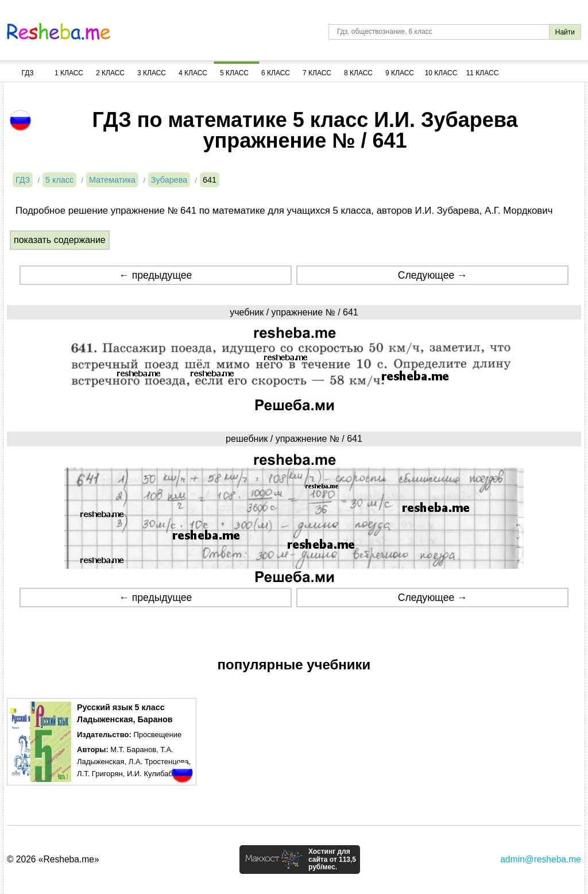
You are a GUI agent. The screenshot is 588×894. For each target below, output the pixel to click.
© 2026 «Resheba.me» (53, 859)
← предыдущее (155, 275)
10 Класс (441, 73)
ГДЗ (27, 73)
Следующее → (433, 275)
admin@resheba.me (541, 859)
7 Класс (317, 73)
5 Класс (234, 73)
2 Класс (110, 73)
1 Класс (69, 73)
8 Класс (358, 73)
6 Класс (276, 73)
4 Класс (193, 73)
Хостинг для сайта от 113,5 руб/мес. (332, 860)
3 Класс (152, 73)
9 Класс (400, 73)
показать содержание (60, 240)
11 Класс (483, 73)
